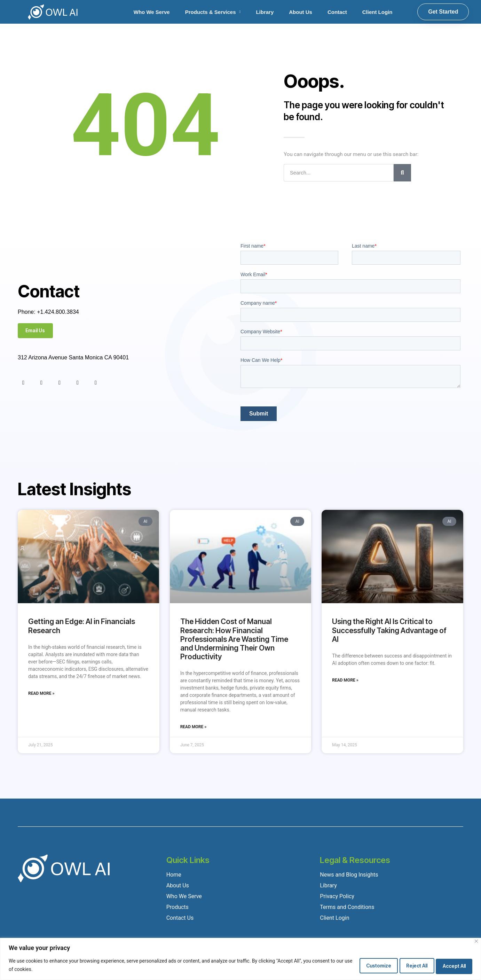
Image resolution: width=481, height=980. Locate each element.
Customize (365, 965)
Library (265, 12)
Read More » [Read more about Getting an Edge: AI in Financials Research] (41, 693)
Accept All (452, 965)
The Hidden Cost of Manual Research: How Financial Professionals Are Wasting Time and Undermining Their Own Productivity (234, 639)
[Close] (476, 942)
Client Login (377, 12)
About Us (301, 12)
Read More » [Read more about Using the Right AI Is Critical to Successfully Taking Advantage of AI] (345, 680)
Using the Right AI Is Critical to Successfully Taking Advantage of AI (389, 630)
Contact (337, 12)
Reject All (409, 965)
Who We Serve (152, 12)
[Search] (402, 173)
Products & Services (213, 12)
